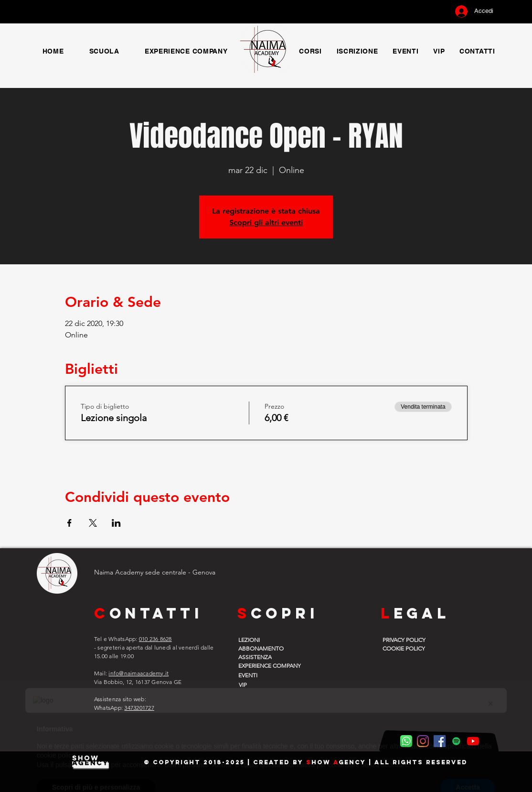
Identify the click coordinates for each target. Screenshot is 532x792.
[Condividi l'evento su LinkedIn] (116, 523)
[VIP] (262, 684)
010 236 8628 (155, 639)
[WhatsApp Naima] (406, 741)
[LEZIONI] (263, 640)
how (322, 762)
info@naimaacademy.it (138, 673)
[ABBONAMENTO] (263, 648)
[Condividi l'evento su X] (93, 523)
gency (352, 762)
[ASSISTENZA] (263, 657)
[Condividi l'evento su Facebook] (69, 523)
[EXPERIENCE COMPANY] (276, 665)
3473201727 (139, 708)
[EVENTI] (263, 675)
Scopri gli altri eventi (266, 222)
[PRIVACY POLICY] (407, 640)
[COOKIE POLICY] (407, 648)
